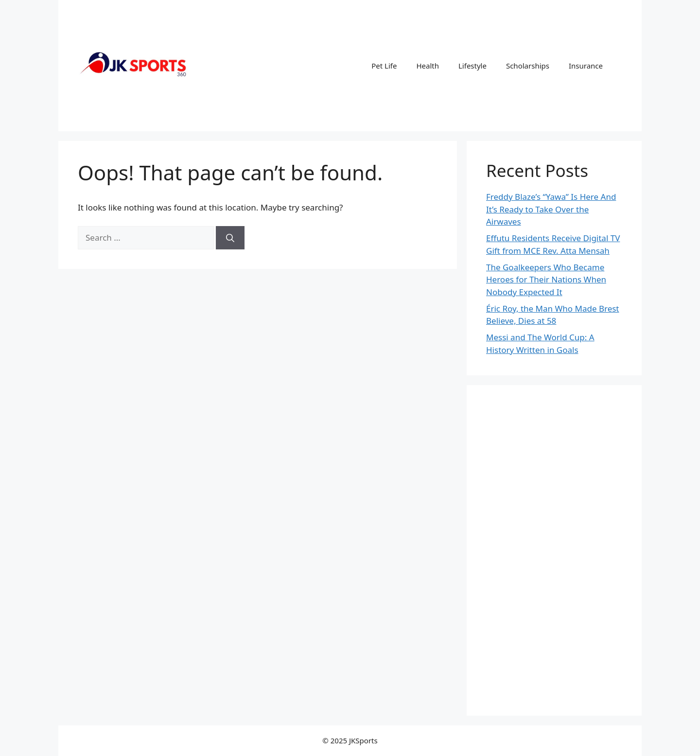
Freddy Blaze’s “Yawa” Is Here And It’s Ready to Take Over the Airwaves (551, 209)
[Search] (230, 238)
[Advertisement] (554, 550)
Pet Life (384, 66)
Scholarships (528, 66)
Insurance (586, 66)
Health (428, 66)
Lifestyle (472, 66)
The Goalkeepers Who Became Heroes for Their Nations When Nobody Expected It (546, 280)
